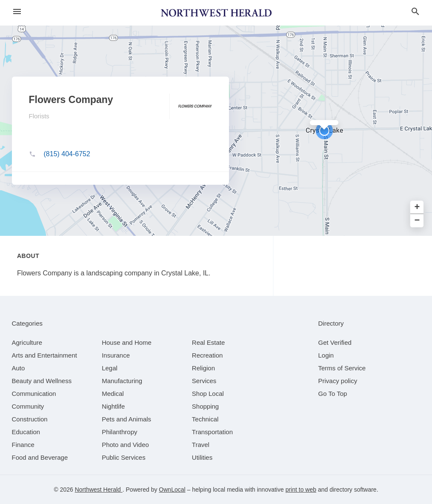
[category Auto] (19, 368)
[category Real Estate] (209, 342)
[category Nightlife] (113, 406)
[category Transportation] (212, 432)
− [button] (417, 221)
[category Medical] (113, 394)
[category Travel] (201, 445)
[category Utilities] (202, 457)
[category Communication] (34, 394)
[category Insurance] (116, 355)
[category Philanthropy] (119, 432)
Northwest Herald (99, 490)
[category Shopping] (205, 406)
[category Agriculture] (27, 342)
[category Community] (28, 406)
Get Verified (335, 342)
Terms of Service (342, 368)
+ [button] (417, 208)
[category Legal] (110, 368)
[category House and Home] (127, 342)
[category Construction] (30, 419)
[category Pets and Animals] (126, 419)
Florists (39, 116)
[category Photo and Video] (125, 445)
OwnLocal (172, 490)
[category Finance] (23, 445)
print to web (301, 490)
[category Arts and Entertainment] (44, 355)
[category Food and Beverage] (40, 457)
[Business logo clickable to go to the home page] (216, 13)
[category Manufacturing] (122, 381)
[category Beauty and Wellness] (42, 381)
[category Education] (26, 432)
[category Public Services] (124, 457)
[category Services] (204, 381)
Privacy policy (338, 381)
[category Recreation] (207, 355)
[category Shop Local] (208, 394)
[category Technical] (205, 419)
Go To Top (333, 394)
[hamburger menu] (17, 12)
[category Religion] (203, 368)
